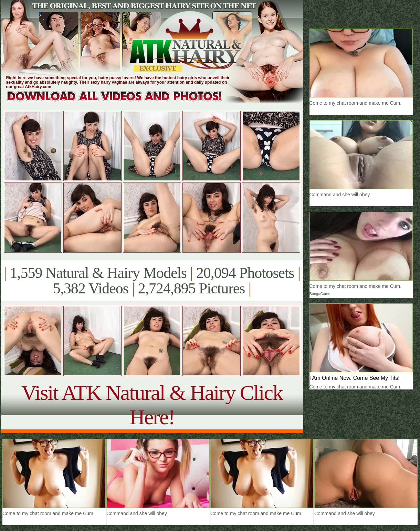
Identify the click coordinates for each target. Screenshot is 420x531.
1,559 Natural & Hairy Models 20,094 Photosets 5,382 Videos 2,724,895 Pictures (152, 281)
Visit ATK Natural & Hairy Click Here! (152, 405)
